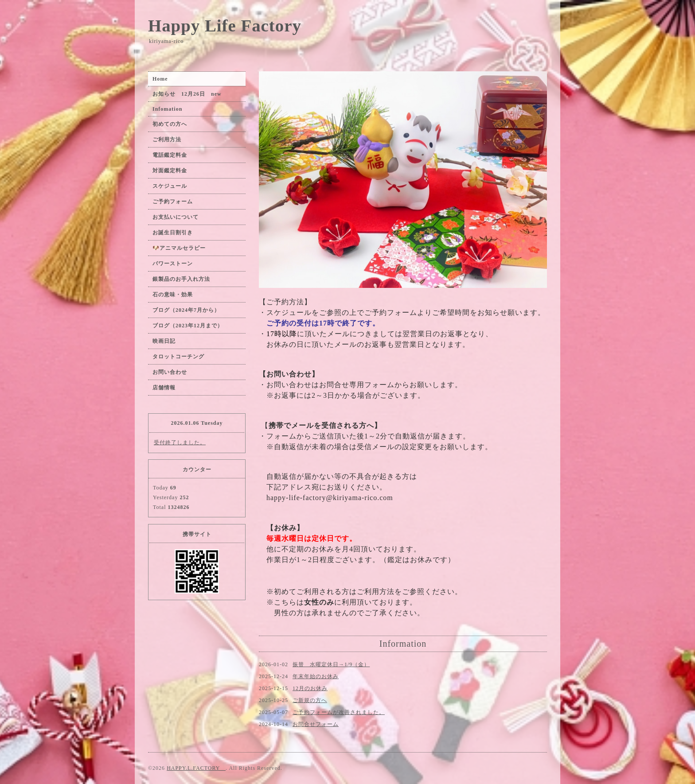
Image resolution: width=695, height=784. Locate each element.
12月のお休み (310, 688)
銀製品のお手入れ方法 (181, 279)
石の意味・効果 (173, 295)
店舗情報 (164, 388)
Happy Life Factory (225, 25)
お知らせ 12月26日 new (187, 94)
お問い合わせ (170, 372)
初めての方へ (170, 124)
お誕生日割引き (173, 233)
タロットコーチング (178, 357)
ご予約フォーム (173, 202)
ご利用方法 (167, 140)
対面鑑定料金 (170, 171)
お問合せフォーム (316, 724)
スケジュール (170, 186)
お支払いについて (176, 217)
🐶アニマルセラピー (179, 248)
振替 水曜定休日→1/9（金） (331, 664)
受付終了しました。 (180, 442)
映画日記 (164, 341)
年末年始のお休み (316, 676)
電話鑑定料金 (173, 155)
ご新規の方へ (310, 700)
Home (160, 79)
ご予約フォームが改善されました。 (339, 712)
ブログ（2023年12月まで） (188, 326)
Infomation (167, 109)
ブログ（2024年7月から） (186, 310)
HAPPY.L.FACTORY (196, 768)
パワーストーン (176, 264)
